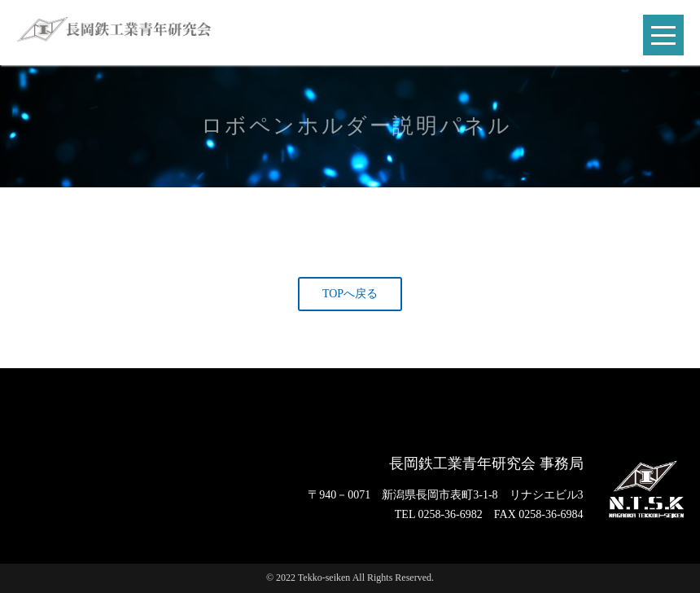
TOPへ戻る (350, 294)
